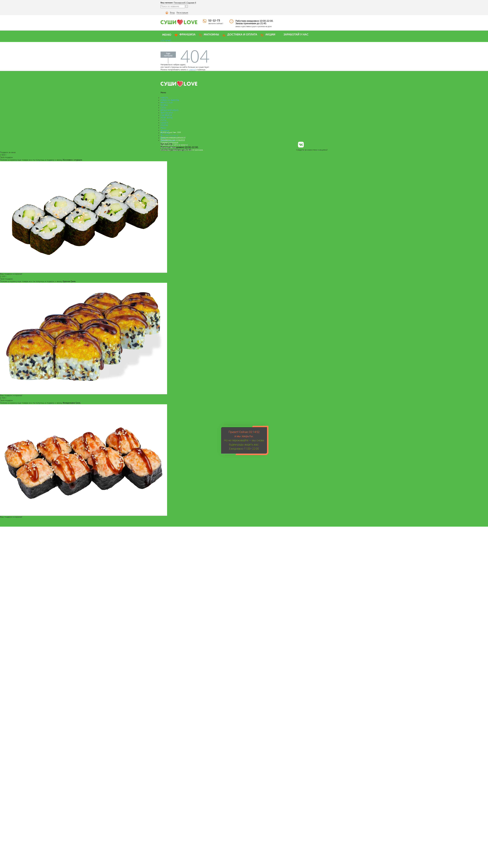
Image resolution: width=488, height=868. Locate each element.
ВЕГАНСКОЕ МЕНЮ (170, 110)
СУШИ (164, 108)
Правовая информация (169, 142)
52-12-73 (214, 21)
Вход (172, 13)
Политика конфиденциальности (173, 137)
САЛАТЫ (164, 123)
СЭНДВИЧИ (166, 115)
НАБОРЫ (165, 98)
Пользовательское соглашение (173, 140)
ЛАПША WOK (167, 113)
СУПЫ (163, 120)
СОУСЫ (164, 125)
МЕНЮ (167, 35)
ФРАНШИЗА (187, 34)
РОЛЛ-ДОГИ (166, 118)
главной (192, 70)
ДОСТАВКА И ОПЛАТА (242, 34)
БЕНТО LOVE (167, 103)
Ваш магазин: (167, 3)
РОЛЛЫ (164, 105)
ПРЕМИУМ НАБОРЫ (170, 100)
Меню (163, 128)
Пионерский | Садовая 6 (185, 3)
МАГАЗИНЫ (211, 34)
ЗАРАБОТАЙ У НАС (296, 34)
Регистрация (182, 13)
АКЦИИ (270, 34)
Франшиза (165, 130)
